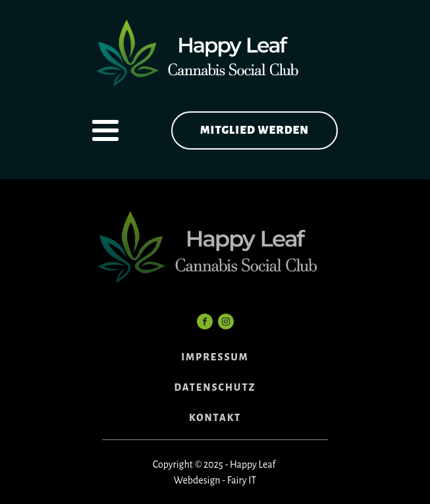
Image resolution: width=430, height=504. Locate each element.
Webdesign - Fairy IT (215, 480)
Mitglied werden (255, 130)
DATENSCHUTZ (215, 387)
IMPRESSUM (215, 357)
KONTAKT (215, 418)
